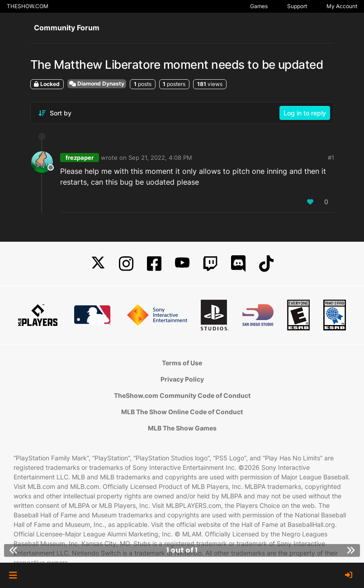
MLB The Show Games (182, 428)
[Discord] (238, 264)
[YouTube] (182, 264)
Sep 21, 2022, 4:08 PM (160, 158)
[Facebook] (154, 264)
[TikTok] (266, 264)
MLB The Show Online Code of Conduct (182, 412)
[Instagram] (126, 264)
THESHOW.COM (28, 6)
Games (259, 6)
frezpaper (80, 158)
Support (297, 6)
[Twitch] (210, 264)
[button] (13, 575)
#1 (331, 158)
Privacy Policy (182, 379)
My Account (342, 6)
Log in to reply (305, 113)
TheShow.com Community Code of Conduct (182, 395)
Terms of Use (182, 363)
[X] (98, 264)
